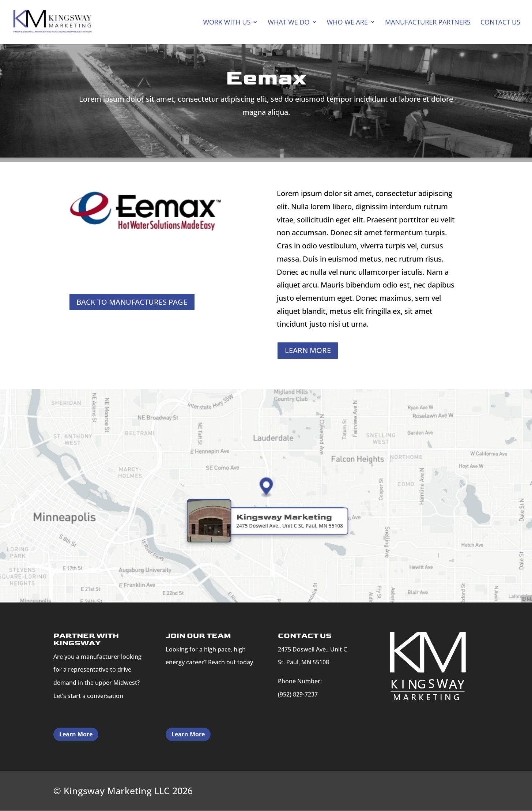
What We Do (288, 23)
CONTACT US (500, 23)
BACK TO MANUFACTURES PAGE (132, 302)
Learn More (76, 735)
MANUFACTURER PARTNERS (428, 23)
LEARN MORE (308, 351)
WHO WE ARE (347, 23)
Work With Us (227, 23)
